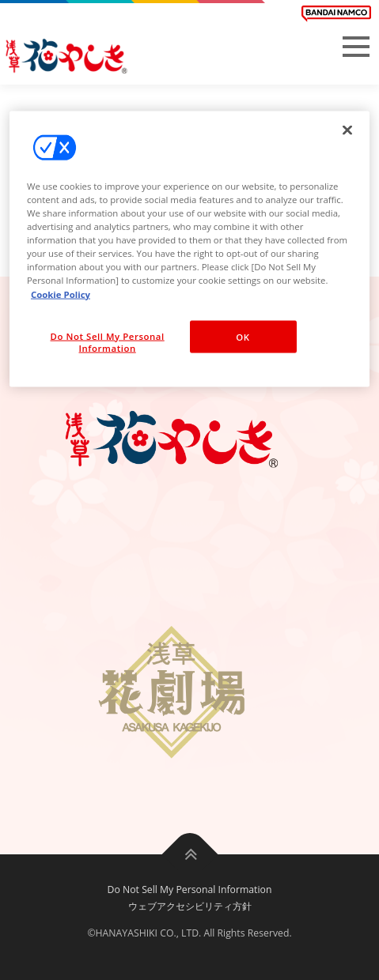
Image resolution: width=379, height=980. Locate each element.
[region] (189, 249)
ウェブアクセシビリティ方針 (190, 906)
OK (243, 336)
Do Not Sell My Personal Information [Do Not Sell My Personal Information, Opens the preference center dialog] (108, 342)
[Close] (347, 130)
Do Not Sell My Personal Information (190, 890)
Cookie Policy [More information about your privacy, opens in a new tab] (61, 294)
